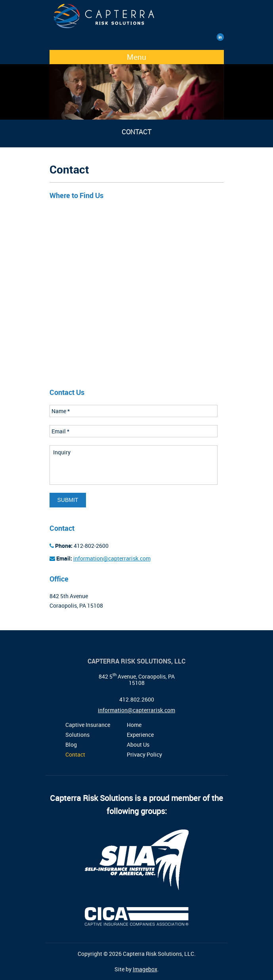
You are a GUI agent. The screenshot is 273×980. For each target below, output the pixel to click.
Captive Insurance (88, 725)
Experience (140, 735)
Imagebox (145, 969)
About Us (138, 745)
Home (134, 725)
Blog (71, 745)
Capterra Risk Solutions (135, 19)
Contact (75, 754)
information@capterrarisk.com (112, 558)
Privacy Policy (144, 754)
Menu (136, 57)
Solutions (77, 735)
